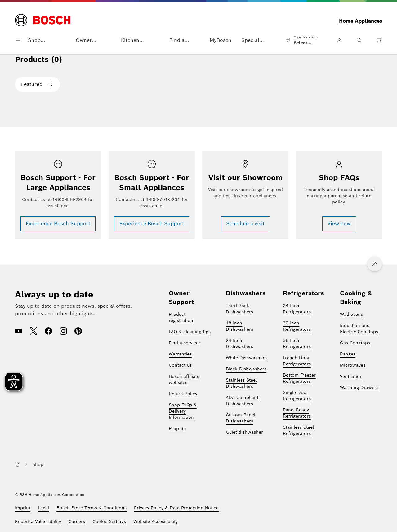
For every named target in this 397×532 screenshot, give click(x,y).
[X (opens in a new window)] (33, 332)
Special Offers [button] (250, 40)
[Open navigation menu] (18, 40)
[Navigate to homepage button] (17, 464)
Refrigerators (303, 293)
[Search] (359, 40)
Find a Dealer (177, 40)
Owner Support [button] (86, 40)
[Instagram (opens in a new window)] (63, 332)
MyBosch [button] (221, 40)
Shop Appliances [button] (41, 40)
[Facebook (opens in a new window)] (48, 332)
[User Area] (339, 40)
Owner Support (181, 297)
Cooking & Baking (356, 297)
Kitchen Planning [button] (132, 40)
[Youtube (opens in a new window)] (19, 332)
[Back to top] (375, 264)
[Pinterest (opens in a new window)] (78, 332)
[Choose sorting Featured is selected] (37, 84)
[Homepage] (43, 21)
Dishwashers (246, 293)
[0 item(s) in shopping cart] (379, 40)
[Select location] (304, 40)
